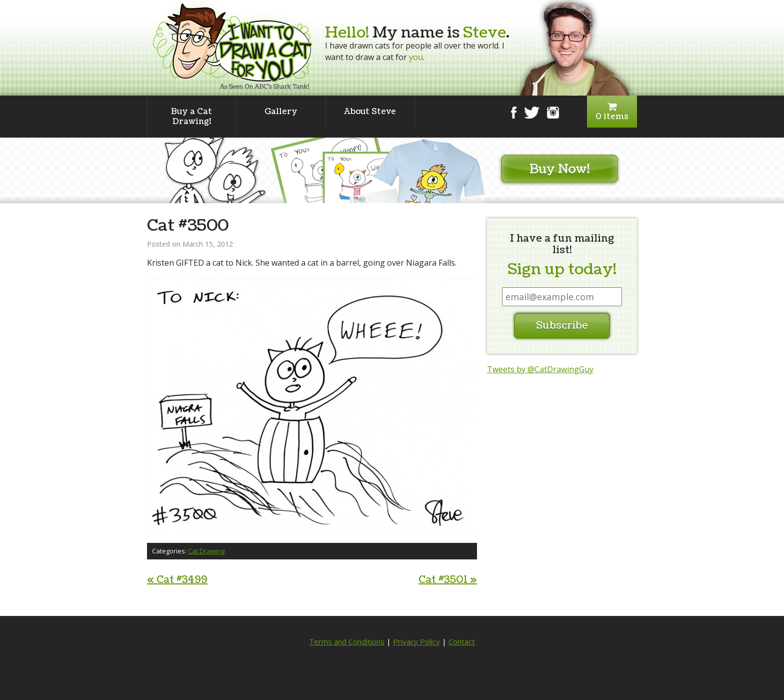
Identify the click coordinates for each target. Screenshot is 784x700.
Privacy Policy (416, 641)
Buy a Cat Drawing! (191, 117)
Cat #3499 (177, 580)
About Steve (370, 112)
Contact (462, 641)
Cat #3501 (448, 580)
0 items (612, 112)
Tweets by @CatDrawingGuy (540, 369)
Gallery (281, 112)
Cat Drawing (206, 551)
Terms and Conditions (347, 641)
